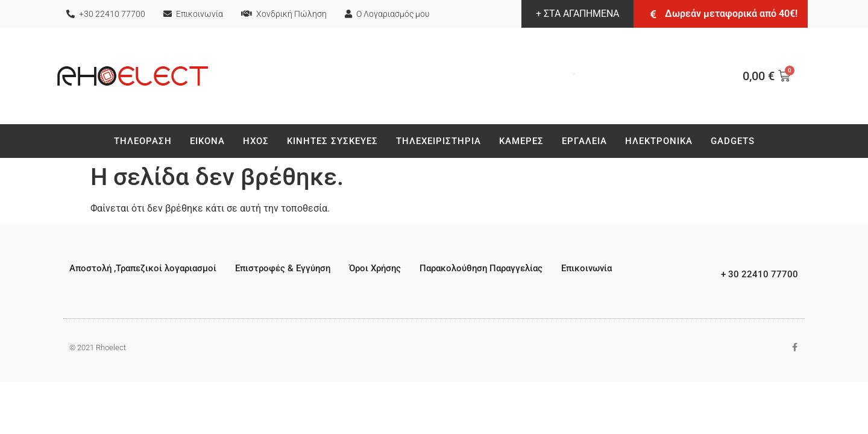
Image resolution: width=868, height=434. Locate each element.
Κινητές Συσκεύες (332, 141)
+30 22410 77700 (106, 14)
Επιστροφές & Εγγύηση (283, 268)
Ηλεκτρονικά (659, 141)
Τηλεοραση (143, 141)
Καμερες (521, 141)
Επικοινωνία (193, 14)
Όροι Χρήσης (375, 268)
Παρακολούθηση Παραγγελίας (481, 268)
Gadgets (733, 141)
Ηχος (256, 141)
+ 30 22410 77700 (759, 274)
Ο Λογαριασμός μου (387, 14)
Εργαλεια (584, 141)
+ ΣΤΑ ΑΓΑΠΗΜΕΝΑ (577, 14)
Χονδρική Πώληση (284, 14)
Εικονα (207, 141)
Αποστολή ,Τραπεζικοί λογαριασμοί (143, 268)
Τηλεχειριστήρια (439, 141)
